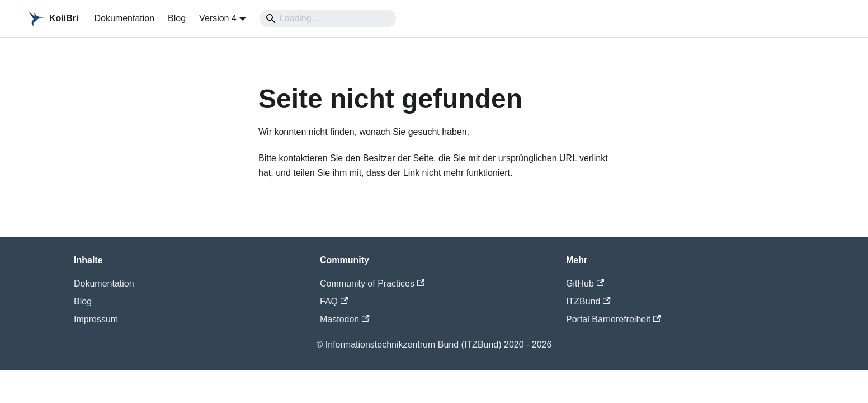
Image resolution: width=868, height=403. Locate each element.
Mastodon (345, 319)
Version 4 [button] (218, 18)
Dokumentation (124, 18)
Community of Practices (372, 283)
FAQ (334, 301)
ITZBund (588, 301)
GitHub (585, 283)
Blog (177, 18)
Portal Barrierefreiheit (613, 319)
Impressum (96, 319)
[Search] (328, 18)
